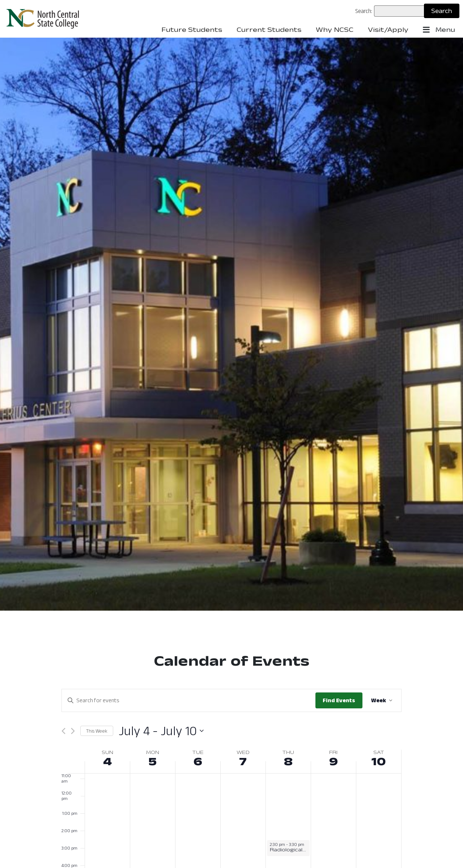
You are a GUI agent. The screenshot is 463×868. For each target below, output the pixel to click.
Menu (439, 30)
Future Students (192, 30)
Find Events (339, 700)
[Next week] (73, 731)
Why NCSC (335, 30)
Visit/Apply (388, 30)
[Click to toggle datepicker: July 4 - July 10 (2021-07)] (161, 731)
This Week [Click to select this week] (97, 731)
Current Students (269, 30)
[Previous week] (63, 731)
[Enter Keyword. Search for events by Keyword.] (189, 700)
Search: (364, 11)
